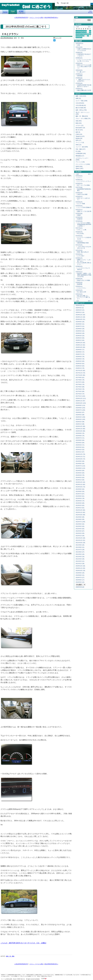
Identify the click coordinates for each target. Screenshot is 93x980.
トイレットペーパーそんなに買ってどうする (84, 60)
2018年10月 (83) (80, 347)
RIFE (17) (78, 140)
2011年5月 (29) (80, 554)
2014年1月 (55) (80, 480)
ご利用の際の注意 (90, 12)
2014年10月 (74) (80, 459)
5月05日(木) (79, 279)
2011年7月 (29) (80, 550)
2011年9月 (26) (80, 545)
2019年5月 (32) (80, 331)
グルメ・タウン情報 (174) (83, 119)
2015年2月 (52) (80, 450)
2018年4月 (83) (80, 361)
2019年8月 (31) (80, 324)
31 (81, 38)
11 (83, 32)
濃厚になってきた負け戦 (84, 211)
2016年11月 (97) (80, 401)
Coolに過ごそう (13, 12)
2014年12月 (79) (80, 454)
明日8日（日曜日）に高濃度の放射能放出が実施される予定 (84, 275)
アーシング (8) (80, 143)
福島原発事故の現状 (83, 243)
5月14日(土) (79, 241)
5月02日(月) (79, 290)
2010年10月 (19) (80, 571)
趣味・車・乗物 (10, 952)
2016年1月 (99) (80, 424)
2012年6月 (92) (80, 524)
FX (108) (78, 151)
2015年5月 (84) (80, 443)
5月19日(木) (79, 217)
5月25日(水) (79, 193)
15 (77, 34)
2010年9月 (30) (80, 573)
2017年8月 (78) (80, 380)
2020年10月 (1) (80, 305)
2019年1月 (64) (80, 340)
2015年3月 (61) (80, 447)
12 (86, 32)
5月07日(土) (79, 272)
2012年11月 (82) (80, 512)
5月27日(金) (79, 187)
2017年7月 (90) (80, 382)
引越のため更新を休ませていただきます (84, 50)
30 (79, 38)
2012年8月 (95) (80, 519)
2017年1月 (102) (80, 396)
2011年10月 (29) (80, 543)
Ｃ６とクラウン (10, 34)
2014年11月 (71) (80, 457)
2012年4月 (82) (80, 529)
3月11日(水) (79, 47)
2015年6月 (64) (80, 440)
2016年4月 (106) (80, 417)
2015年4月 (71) (80, 445)
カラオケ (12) (80, 125)
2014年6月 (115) (80, 468)
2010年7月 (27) (80, 578)
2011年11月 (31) (80, 540)
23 (79, 36)
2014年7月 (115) (80, 466)
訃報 (79, 45)
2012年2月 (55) (80, 533)
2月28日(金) (79, 78)
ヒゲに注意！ (81, 256)
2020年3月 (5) (80, 308)
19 (86, 34)
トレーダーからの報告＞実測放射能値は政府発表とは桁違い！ (84, 224)
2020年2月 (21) (80, 310)
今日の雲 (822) (80, 103)
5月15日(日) (79, 236)
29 (77, 38)
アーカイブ (81, 303)
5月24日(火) (79, 197)
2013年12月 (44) (80, 482)
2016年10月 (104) (81, 403)
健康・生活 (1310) (81, 96)
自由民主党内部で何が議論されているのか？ (84, 86)
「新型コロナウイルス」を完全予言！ (84, 80)
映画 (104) (79, 123)
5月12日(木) (79, 245)
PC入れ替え (81, 234)
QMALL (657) (79, 169)
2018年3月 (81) (80, 364)
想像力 (79, 215)
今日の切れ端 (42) (81, 105)
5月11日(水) (79, 250)
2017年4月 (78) (80, 389)
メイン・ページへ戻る (36, 17)
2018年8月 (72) (80, 352)
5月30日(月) (79, 180)
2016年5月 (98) (80, 415)
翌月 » (90, 27)
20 (88, 34)
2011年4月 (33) (80, 557)
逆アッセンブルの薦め (84, 185)
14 (90, 32)
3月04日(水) (79, 63)
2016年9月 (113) (80, 405)
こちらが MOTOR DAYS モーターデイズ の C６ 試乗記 (23, 939)
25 (83, 36)
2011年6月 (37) (80, 552)
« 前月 (77, 27)
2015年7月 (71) (80, 438)
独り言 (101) (79, 130)
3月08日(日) (79, 58)
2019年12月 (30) (80, 315)
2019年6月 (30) (80, 329)
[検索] (72, 3)
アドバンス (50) (80, 162)
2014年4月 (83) (80, 473)
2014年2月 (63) (80, 478)
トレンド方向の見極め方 (84, 207)
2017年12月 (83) (80, 371)
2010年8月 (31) (80, 575)
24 (81, 36)
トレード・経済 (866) (82, 147)
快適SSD (80, 219)
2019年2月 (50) (80, 338)
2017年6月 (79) (80, 384)
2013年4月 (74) (80, 501)
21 (90, 34)
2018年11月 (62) (80, 345)
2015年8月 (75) (80, 436)
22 (77, 36)
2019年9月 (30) (80, 322)
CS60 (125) (79, 134)
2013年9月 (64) (80, 489)
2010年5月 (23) (80, 582)
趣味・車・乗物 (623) (82, 116)
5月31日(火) (79, 176)
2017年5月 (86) (80, 387)
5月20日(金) (79, 213)
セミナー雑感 (81, 204)
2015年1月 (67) (80, 452)
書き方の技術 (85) (81, 108)
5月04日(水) (79, 282)
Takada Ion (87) (80, 136)
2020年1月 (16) (80, 312)
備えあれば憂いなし (83, 296)
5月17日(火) (79, 228)
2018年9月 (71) (80, 350)
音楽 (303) (79, 121)
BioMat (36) (79, 138)
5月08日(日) (79, 266)
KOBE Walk (21, 12)
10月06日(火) (79, 43)
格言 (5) (78, 132)
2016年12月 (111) (81, 398)
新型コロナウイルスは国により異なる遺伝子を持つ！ (84, 67)
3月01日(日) (79, 70)
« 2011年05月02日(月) (21, 17)
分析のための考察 (82, 194)
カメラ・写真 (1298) (81, 101)
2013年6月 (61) (80, 496)
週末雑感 (80, 76)
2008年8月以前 (80, 587)
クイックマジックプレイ (84, 181)
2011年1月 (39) (80, 564)
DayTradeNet (11, 5)
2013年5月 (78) (80, 498)
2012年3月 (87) (80, 531)
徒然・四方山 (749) (81, 110)
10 (81, 32)
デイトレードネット (5, 12)
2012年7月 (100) (80, 522)
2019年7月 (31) (80, 326)
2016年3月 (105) (80, 419)
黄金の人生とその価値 (84, 280)
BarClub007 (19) (80, 128)
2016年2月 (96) (80, 422)
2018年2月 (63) (80, 366)
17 (81, 34)
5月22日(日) (79, 206)
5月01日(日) (79, 294)
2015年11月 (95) (80, 429)
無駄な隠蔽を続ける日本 (84, 90)
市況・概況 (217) (80, 149)
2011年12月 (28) (80, 538)
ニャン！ (80, 177)
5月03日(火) (79, 286)
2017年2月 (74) (80, 394)
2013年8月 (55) (80, 491)
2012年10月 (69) (80, 515)
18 (83, 34)
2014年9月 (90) (80, 461)
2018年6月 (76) (80, 357)
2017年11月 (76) (80, 373)
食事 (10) (78, 98)
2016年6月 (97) (80, 412)
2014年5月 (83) (80, 471)
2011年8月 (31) (80, 547)
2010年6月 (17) (80, 580)
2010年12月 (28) (80, 566)
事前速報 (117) (80, 156)
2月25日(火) (79, 89)
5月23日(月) (79, 202)
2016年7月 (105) (80, 410)
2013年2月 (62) (80, 505)
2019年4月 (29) (80, 333)
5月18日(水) (79, 221)
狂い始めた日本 (82, 292)
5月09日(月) (79, 258)
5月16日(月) (79, 232)
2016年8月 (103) (80, 408)
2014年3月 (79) (80, 475)
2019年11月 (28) (80, 317)
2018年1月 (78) (80, 368)
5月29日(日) (79, 184)
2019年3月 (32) (80, 336)
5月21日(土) (79, 210)
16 (79, 34)
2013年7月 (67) (80, 494)
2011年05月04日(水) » (51, 17)
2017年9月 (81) (80, 378)
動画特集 (80, 284)
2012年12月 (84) (80, 510)
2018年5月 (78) (80, 359)
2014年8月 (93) (80, 464)
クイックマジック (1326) (83, 164)
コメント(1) (58, 38)
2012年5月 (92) (80, 526)
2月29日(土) (79, 74)
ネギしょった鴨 (82, 230)
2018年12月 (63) (80, 343)
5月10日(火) (79, 254)
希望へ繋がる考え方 (83, 252)
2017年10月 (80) (80, 375)
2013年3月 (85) (80, 503)
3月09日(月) (79, 53)
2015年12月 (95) (80, 426)
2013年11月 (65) (80, 485)
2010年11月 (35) (80, 568)
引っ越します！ (82, 72)
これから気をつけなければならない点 (84, 247)
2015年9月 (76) (80, 433)
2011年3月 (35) (80, 559)
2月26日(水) (79, 83)
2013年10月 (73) (80, 487)
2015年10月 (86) (80, 431)
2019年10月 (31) (80, 319)
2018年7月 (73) (80, 354)
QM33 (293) (79, 167)
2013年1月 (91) (80, 508)
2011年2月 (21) (80, 561)
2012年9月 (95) (80, 517)
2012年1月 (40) (80, 536)
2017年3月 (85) (80, 391)
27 (88, 36)
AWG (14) (78, 145)
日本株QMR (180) (81, 154)
